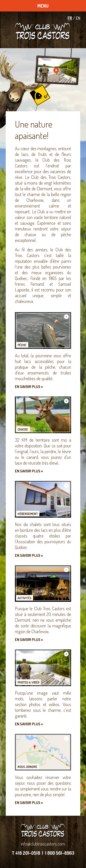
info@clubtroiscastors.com (43, 844)
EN (78, 18)
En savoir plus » (29, 387)
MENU (43, 6)
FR (70, 18)
